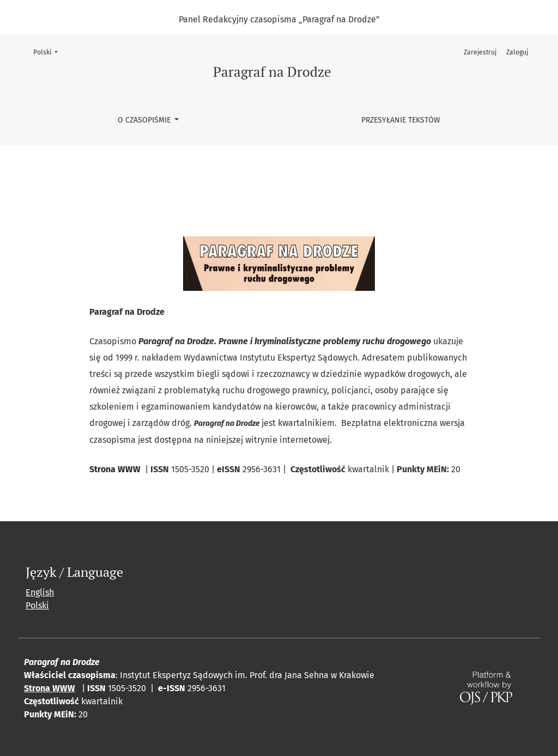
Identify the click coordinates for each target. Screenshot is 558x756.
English (40, 592)
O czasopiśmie (145, 120)
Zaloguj (517, 52)
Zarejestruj (480, 52)
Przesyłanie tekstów (401, 120)
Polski (49, 51)
